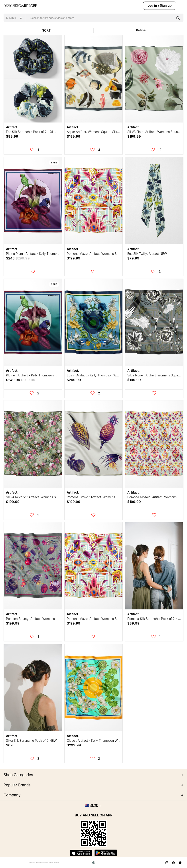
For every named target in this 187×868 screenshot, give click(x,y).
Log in (152, 5)
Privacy (56, 863)
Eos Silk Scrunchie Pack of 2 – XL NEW (34, 132)
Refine (141, 30)
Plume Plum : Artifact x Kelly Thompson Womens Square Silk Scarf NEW (57, 254)
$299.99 (74, 380)
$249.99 (21, 380)
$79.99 (133, 258)
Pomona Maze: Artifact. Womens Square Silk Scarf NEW (107, 254)
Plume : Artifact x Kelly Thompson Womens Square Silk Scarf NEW (53, 375)
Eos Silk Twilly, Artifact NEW (147, 254)
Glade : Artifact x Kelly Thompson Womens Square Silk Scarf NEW (114, 740)
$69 (9, 745)
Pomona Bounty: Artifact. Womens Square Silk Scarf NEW (47, 619)
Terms (51, 863)
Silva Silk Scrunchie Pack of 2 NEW (31, 740)
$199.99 (74, 136)
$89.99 (12, 136)
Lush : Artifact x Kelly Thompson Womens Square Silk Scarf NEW (113, 375)
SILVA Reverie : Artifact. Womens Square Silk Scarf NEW (46, 497)
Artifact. (12, 127)
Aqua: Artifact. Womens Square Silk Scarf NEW (100, 132)
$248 (18, 258)
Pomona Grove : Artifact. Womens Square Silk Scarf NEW (108, 497)
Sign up (166, 5)
